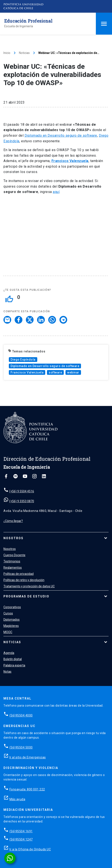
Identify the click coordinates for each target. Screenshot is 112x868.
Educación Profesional (28, 21)
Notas (7, 672)
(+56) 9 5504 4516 (22, 491)
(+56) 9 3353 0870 (22, 501)
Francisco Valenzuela (27, 372)
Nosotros (13, 538)
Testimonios (12, 561)
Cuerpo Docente (14, 555)
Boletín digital (13, 659)
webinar (73, 372)
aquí (56, 192)
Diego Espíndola (23, 360)
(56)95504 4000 (21, 715)
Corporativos (12, 607)
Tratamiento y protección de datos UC (29, 586)
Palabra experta (14, 665)
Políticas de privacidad (19, 574)
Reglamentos (13, 568)
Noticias (24, 53)
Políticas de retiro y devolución (24, 580)
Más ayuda (17, 799)
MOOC (8, 632)
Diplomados (12, 620)
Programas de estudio (26, 596)
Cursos (8, 613)
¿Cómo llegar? (13, 521)
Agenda (9, 653)
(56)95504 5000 (21, 747)
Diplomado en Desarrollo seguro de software (61, 135)
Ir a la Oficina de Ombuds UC (30, 849)
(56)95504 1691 (21, 831)
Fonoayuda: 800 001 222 (27, 789)
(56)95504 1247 (21, 839)
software (55, 372)
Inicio (7, 53)
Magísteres (11, 626)
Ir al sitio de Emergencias (28, 757)
